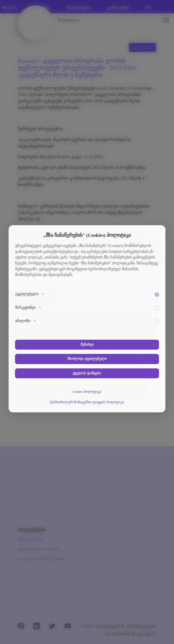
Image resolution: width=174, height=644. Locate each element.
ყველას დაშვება (87, 373)
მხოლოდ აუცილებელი (87, 359)
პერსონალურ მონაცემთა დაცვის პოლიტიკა (87, 402)
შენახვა (87, 345)
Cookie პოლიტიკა (87, 392)
